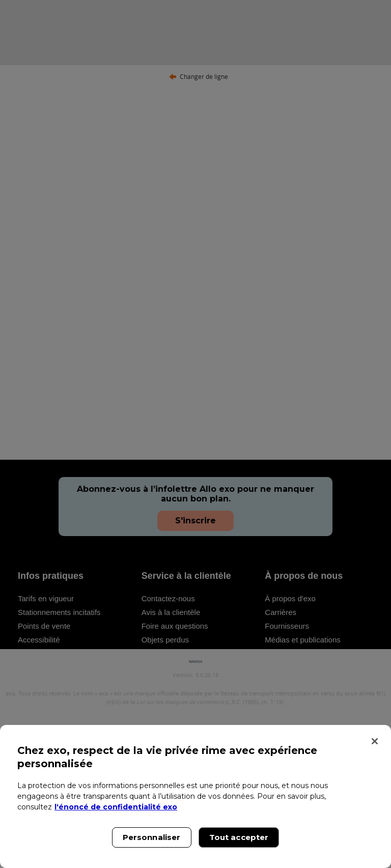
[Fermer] (375, 741)
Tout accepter (239, 837)
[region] (195, 796)
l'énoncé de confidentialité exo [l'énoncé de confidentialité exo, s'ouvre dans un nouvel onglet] (116, 807)
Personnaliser (152, 837)
